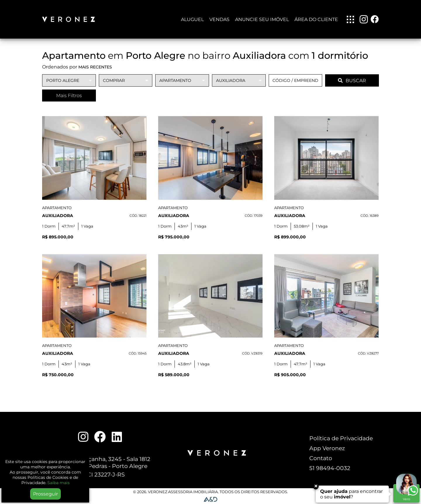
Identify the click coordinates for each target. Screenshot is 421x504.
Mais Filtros (69, 96)
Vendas (219, 19)
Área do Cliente (316, 19)
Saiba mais (58, 483)
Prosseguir (45, 494)
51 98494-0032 (330, 468)
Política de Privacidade (341, 438)
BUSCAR (352, 81)
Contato (321, 458)
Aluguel (192, 19)
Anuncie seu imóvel (262, 19)
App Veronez (327, 448)
